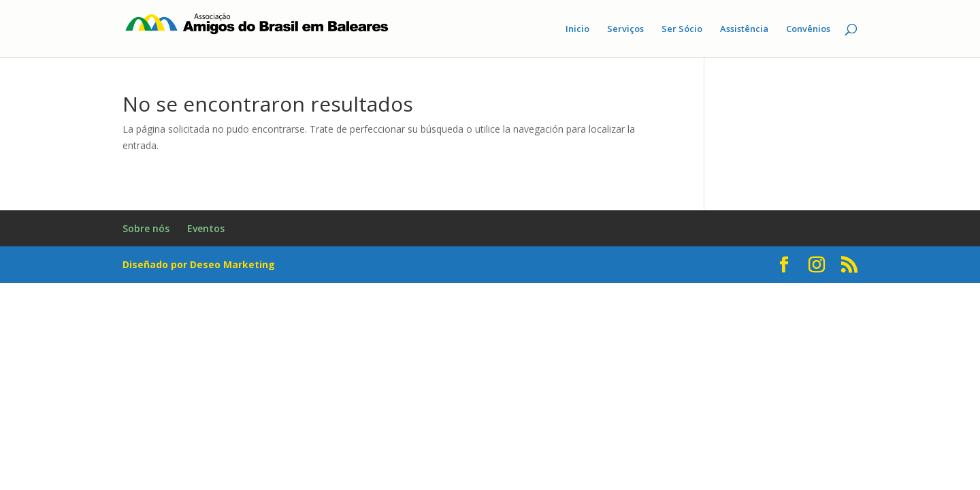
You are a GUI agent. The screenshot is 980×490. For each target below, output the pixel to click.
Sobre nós (146, 228)
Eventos (206, 228)
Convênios (808, 29)
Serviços (625, 29)
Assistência (744, 29)
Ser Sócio (682, 29)
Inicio (577, 29)
